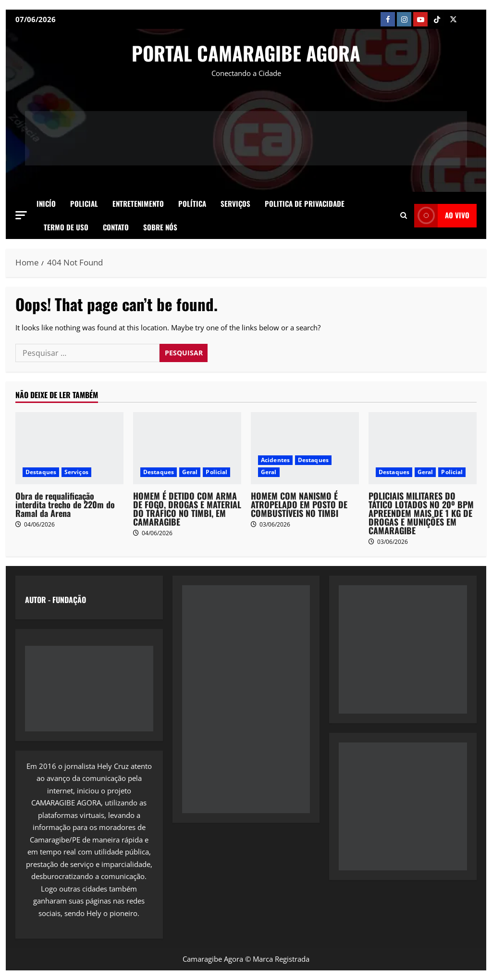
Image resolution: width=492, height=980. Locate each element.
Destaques (41, 472)
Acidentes (275, 460)
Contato (116, 227)
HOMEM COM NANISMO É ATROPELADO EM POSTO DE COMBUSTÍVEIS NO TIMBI (299, 504)
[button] (21, 215)
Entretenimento (138, 203)
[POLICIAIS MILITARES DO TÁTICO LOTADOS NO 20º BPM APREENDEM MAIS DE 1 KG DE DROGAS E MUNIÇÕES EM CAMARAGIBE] (423, 448)
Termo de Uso (66, 227)
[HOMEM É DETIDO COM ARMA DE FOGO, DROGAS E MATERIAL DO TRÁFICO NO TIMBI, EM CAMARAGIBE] (187, 448)
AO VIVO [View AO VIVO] (442, 216)
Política (192, 203)
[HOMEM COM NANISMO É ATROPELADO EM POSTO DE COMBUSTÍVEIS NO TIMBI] (305, 448)
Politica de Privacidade (305, 203)
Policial (84, 203)
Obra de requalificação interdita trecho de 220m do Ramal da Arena (65, 504)
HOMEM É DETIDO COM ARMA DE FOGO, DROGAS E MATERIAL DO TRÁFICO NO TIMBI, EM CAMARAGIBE (187, 509)
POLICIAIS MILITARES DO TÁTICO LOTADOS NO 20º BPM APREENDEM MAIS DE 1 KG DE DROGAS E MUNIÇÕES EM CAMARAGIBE (421, 513)
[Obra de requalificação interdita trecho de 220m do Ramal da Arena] (69, 448)
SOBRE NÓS (160, 227)
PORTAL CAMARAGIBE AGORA (246, 53)
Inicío (46, 203)
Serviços (235, 203)
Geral (190, 472)
